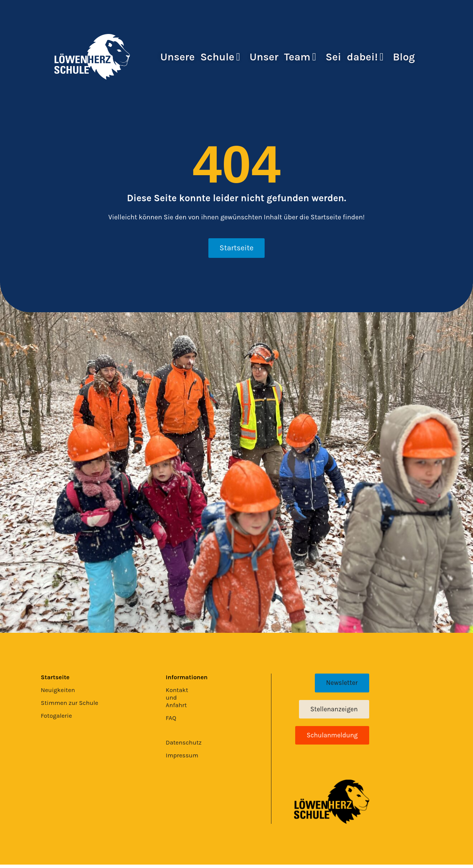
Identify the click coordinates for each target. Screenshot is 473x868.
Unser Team (283, 57)
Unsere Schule (200, 57)
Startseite (57, 677)
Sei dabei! (354, 57)
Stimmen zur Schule (72, 703)
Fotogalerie (58, 716)
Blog (404, 57)
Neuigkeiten (60, 690)
